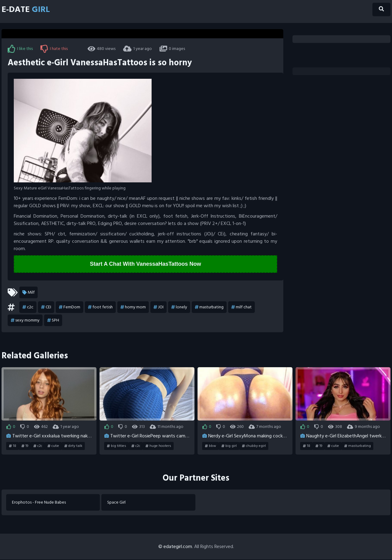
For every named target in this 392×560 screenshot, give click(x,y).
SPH (53, 321)
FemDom (70, 307)
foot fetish (100, 307)
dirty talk (73, 446)
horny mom (133, 307)
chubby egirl (254, 446)
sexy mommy (25, 321)
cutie (53, 446)
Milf (28, 293)
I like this (20, 49)
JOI (158, 307)
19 (25, 446)
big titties (117, 446)
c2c (28, 307)
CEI (46, 307)
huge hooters (158, 446)
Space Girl (117, 503)
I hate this (54, 49)
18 (13, 446)
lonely (179, 307)
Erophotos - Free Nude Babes (39, 503)
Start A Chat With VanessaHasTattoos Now (145, 264)
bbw (211, 446)
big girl (229, 446)
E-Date (28, 10)
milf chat (241, 307)
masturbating (209, 307)
